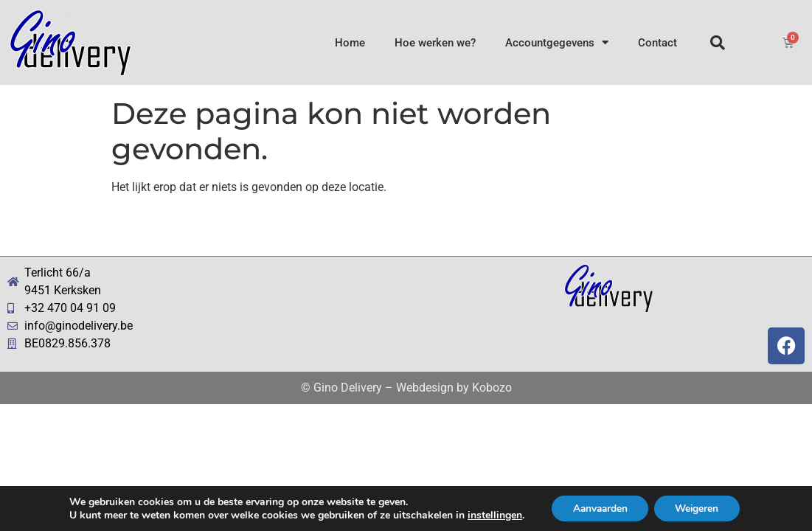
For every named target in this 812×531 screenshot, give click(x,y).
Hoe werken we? (435, 43)
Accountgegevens (557, 42)
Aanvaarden (598, 508)
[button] (718, 43)
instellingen (490, 515)
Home (350, 43)
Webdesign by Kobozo (454, 388)
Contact (657, 43)
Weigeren (700, 508)
